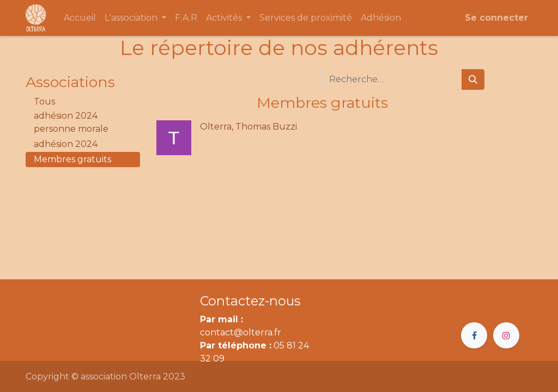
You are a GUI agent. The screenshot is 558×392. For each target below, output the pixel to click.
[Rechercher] (473, 79)
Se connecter (496, 18)
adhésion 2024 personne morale (71, 122)
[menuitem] (80, 18)
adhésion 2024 (66, 144)
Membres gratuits (72, 159)
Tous (44, 102)
